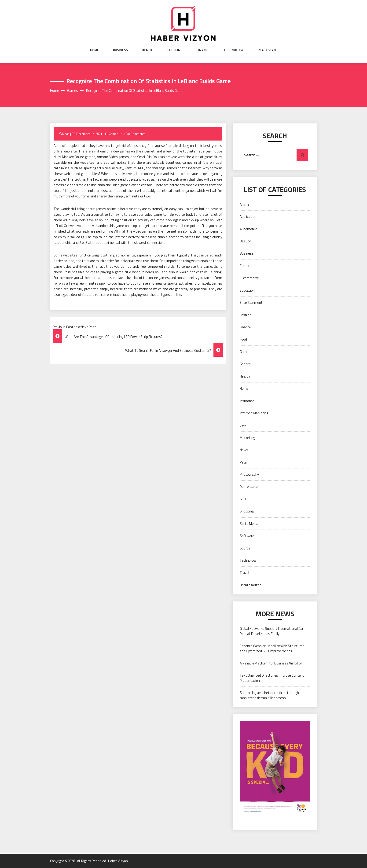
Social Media (249, 524)
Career (245, 266)
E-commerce (249, 278)
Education (247, 290)
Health (148, 50)
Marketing (247, 438)
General (245, 364)
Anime (244, 204)
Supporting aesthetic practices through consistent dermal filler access (269, 695)
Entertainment (251, 302)
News (244, 450)
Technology (234, 50)
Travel (244, 573)
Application (248, 217)
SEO (243, 499)
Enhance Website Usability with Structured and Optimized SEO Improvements (272, 648)
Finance (203, 50)
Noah (66, 134)
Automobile (248, 229)
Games (114, 134)
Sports (245, 548)
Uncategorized (251, 585)
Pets (243, 462)
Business (120, 50)
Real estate (267, 50)
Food (243, 339)
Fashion (246, 315)
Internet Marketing (254, 413)
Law (243, 425)
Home (95, 50)
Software (247, 536)
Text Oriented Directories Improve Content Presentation (272, 678)
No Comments (136, 134)
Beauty (245, 241)
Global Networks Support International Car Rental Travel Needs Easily (272, 631)
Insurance (247, 401)
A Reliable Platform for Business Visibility (271, 663)
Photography (249, 474)
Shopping (175, 50)
